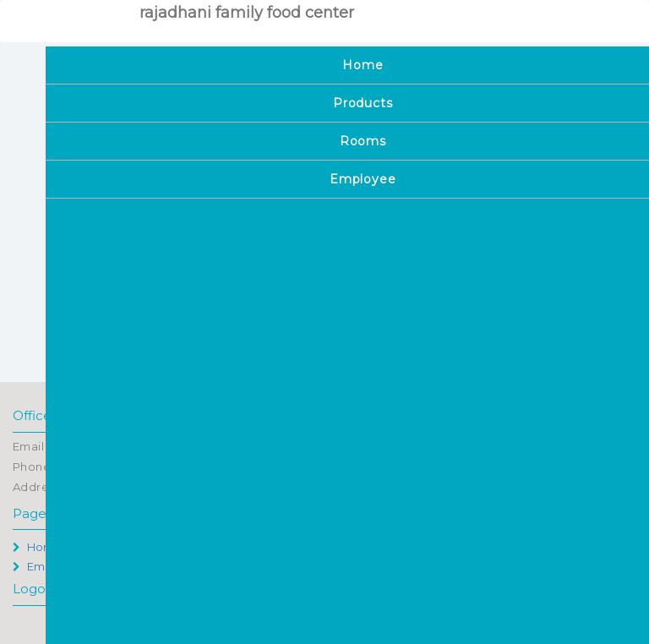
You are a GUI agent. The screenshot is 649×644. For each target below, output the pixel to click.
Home (37, 547)
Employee (48, 566)
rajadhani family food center (247, 13)
